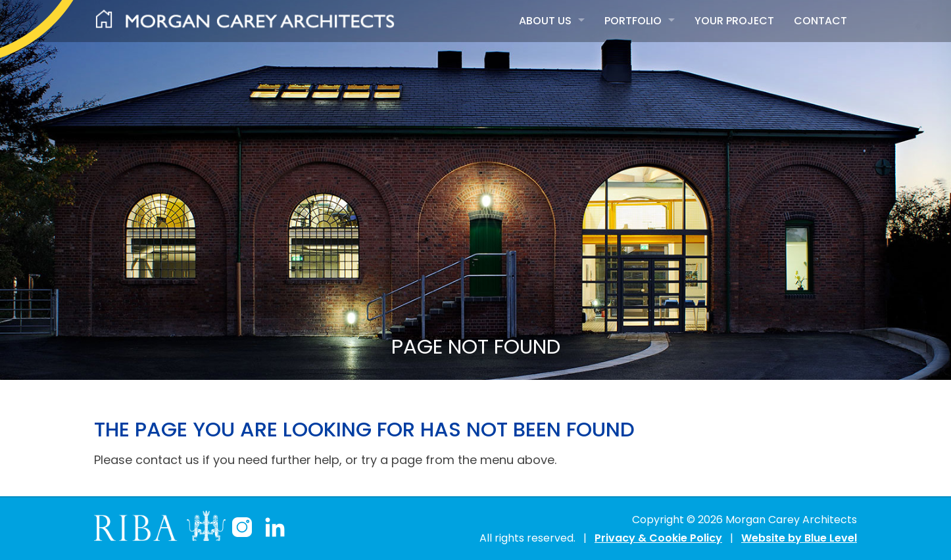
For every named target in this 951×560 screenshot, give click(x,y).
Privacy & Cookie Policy (658, 538)
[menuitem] (552, 21)
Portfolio (633, 21)
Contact (820, 21)
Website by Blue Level (799, 538)
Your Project (734, 21)
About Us (545, 21)
